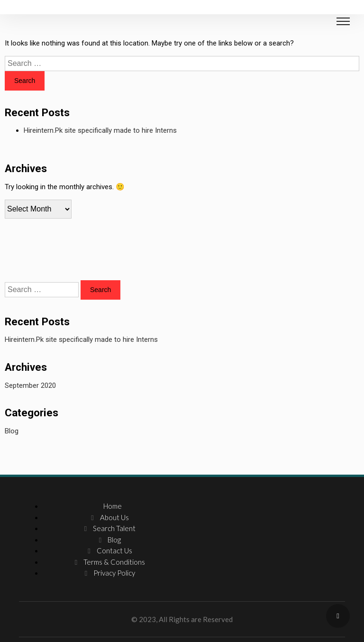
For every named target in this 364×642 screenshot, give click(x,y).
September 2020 (30, 385)
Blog (12, 431)
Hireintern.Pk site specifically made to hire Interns (100, 130)
